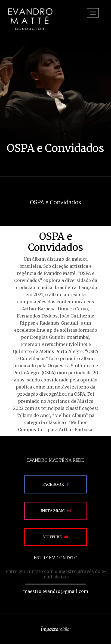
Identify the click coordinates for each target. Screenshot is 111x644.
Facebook (53, 484)
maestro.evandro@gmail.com (56, 591)
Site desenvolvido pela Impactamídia (56, 629)
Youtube (52, 537)
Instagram (53, 511)
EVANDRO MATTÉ (30, 19)
